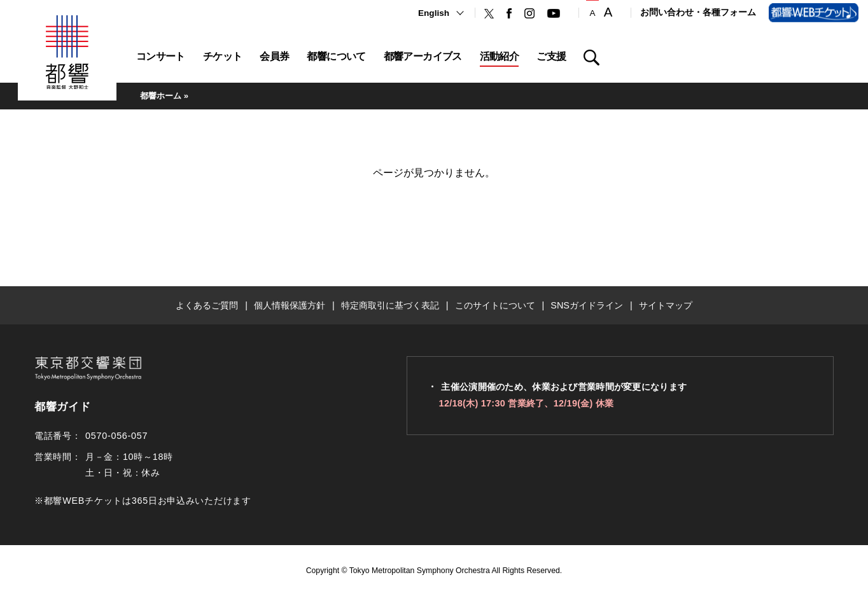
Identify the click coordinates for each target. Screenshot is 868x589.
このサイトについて (495, 305)
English (434, 13)
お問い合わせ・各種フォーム (698, 12)
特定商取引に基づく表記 (390, 305)
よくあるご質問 (207, 305)
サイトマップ (666, 305)
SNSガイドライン (587, 305)
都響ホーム (161, 96)
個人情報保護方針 (290, 305)
